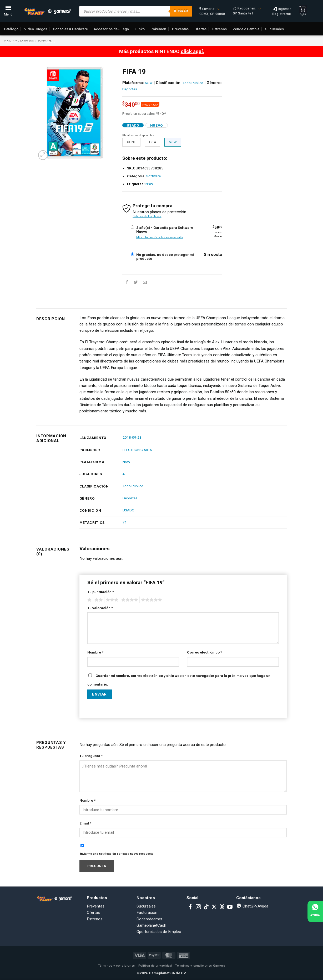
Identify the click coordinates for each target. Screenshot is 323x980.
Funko (140, 29)
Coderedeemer (149, 919)
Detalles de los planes (147, 216)
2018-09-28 (132, 437)
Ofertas (200, 29)
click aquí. (192, 51)
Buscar (181, 11)
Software (153, 176)
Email (85, 823)
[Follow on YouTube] (230, 907)
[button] (43, 155)
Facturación (147, 912)
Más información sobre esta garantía (160, 237)
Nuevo (157, 125)
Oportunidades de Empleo (159, 932)
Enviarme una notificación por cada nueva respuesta (116, 854)
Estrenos (219, 29)
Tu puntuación (101, 592)
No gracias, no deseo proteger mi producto (165, 257)
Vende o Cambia (246, 29)
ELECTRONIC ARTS (137, 450)
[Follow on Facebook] (190, 907)
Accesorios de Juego (111, 29)
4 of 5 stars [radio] (129, 600)
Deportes (130, 89)
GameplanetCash (21, 42)
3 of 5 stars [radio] (111, 600)
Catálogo (11, 29)
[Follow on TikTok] (206, 907)
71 (125, 522)
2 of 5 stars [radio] (98, 600)
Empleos (48, 42)
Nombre (95, 652)
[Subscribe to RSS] (222, 907)
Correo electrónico (205, 652)
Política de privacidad (155, 966)
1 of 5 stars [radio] (89, 600)
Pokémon (158, 29)
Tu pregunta (91, 756)
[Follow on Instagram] (198, 907)
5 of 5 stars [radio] (151, 600)
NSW (149, 83)
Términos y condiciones (117, 966)
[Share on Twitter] (136, 282)
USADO (128, 510)
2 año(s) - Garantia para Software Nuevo (165, 230)
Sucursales (274, 29)
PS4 (152, 142)
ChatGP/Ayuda (252, 906)
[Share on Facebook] (127, 282)
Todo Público (193, 83)
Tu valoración (100, 608)
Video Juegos (36, 29)
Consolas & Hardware (70, 29)
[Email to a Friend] (145, 282)
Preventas (180, 29)
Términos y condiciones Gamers (200, 966)
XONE (131, 142)
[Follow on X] (214, 907)
